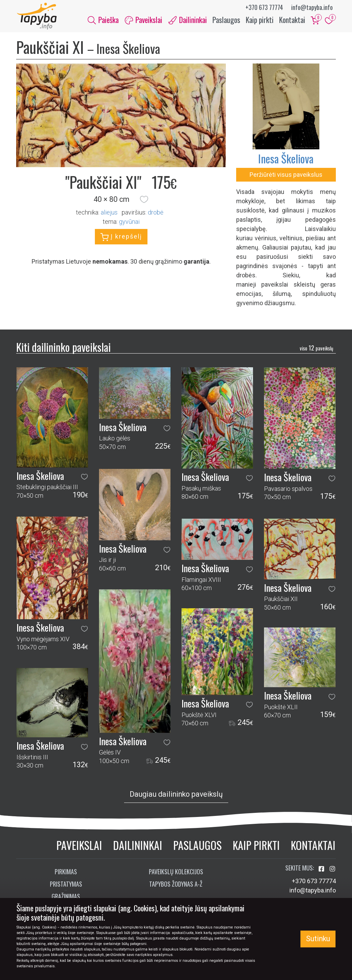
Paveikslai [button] (144, 20)
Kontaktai (292, 20)
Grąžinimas (66, 897)
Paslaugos (226, 20)
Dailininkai (138, 846)
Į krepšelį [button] (121, 238)
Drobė (156, 213)
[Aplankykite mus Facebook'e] (322, 870)
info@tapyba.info (312, 7)
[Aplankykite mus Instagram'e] (332, 870)
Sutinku (318, 939)
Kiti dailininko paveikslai (63, 348)
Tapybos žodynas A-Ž (176, 885)
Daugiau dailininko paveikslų (176, 795)
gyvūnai (129, 223)
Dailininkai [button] (188, 20)
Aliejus (109, 213)
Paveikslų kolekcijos (176, 872)
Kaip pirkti (260, 20)
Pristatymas (66, 885)
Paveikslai (79, 846)
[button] (144, 200)
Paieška (103, 20)
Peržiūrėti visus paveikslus (286, 175)
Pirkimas (66, 872)
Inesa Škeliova (286, 159)
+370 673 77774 (264, 7)
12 (316, 349)
